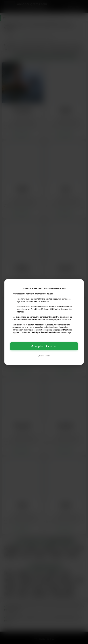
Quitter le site (44, 356)
